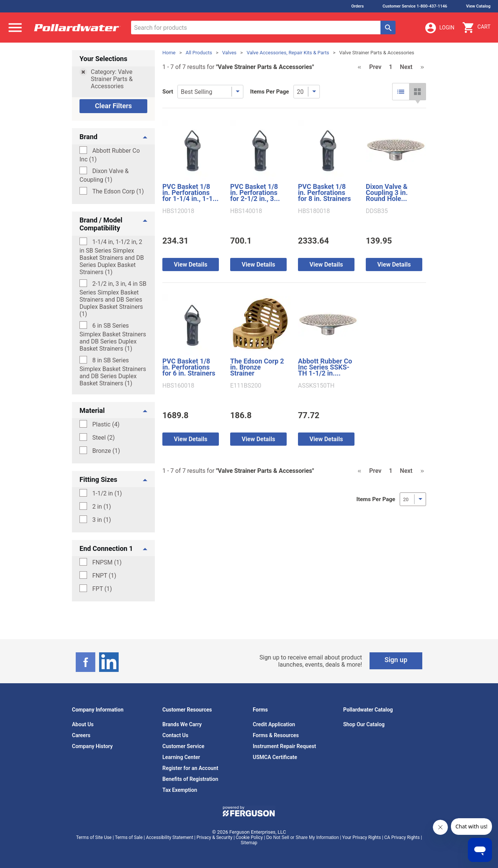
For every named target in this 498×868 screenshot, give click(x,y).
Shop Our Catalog (364, 724)
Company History (92, 746)
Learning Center (181, 757)
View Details (191, 265)
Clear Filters (113, 106)
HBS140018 (246, 211)
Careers (81, 735)
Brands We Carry (182, 724)
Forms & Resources (276, 735)
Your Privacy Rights (361, 837)
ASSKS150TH (316, 386)
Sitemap (249, 843)
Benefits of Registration (190, 779)
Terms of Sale (129, 837)
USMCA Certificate (275, 757)
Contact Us (175, 735)
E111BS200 (246, 386)
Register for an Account (190, 768)
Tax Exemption (180, 790)
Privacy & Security (215, 837)
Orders (357, 6)
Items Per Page (270, 92)
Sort (168, 92)
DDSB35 (377, 211)
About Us (83, 724)
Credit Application (274, 724)
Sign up (396, 660)
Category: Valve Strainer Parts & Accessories (112, 79)
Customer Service (183, 746)
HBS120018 (178, 211)
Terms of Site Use (94, 837)
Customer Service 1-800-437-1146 (415, 6)
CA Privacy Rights (402, 837)
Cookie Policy (249, 837)
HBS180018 (314, 211)
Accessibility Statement (169, 837)
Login (439, 28)
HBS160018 (178, 386)
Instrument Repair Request (284, 746)
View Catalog (478, 6)
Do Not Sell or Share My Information (303, 837)
